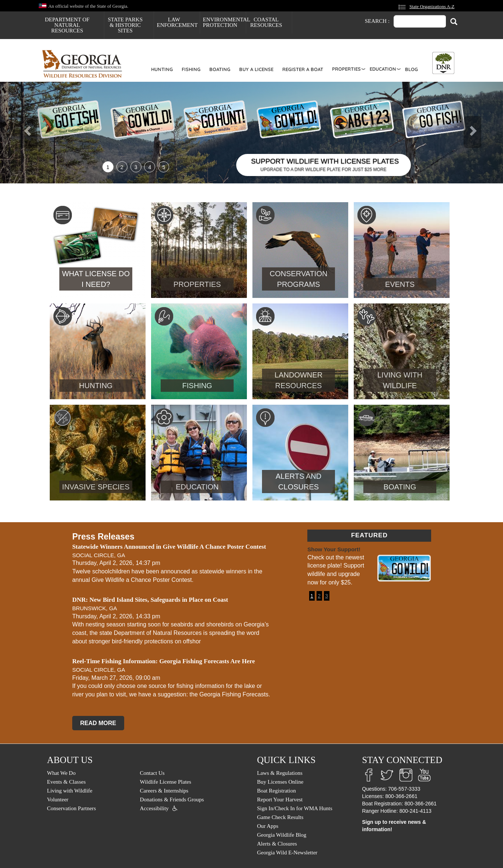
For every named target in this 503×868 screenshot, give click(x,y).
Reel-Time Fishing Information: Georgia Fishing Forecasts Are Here (164, 661)
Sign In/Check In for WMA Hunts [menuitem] (295, 808)
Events (400, 284)
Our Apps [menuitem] (268, 826)
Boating (220, 69)
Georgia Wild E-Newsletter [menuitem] (287, 853)
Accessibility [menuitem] (154, 808)
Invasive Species (96, 487)
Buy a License (256, 69)
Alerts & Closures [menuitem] (277, 844)
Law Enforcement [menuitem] (177, 22)
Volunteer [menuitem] (58, 800)
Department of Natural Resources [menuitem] (67, 25)
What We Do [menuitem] (62, 773)
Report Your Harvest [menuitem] (280, 800)
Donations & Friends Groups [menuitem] (172, 800)
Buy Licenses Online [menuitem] (280, 782)
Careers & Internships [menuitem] (164, 791)
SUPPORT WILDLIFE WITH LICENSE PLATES (325, 161)
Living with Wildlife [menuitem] (70, 791)
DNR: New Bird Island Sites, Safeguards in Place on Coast (150, 600)
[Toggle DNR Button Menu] (443, 63)
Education (383, 69)
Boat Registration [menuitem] (277, 791)
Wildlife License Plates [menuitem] (166, 782)
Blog (411, 69)
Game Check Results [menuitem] (280, 817)
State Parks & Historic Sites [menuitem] (125, 25)
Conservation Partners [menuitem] (72, 808)
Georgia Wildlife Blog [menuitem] (282, 835)
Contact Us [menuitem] (152, 773)
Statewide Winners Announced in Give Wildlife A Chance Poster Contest (169, 547)
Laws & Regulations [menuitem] (280, 773)
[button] (38, 133)
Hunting (162, 69)
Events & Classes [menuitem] (67, 782)
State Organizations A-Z (432, 7)
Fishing (191, 69)
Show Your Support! (334, 549)
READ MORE (98, 723)
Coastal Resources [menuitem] (266, 22)
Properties (346, 69)
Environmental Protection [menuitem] (224, 22)
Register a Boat (303, 69)
